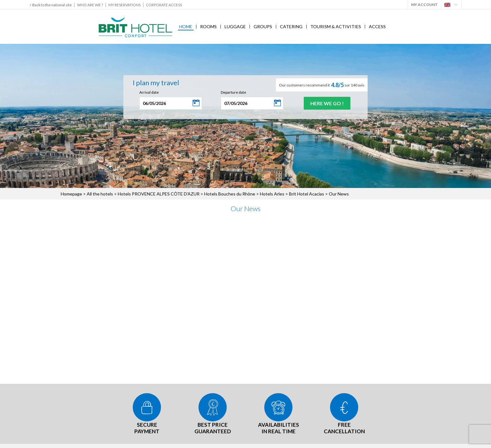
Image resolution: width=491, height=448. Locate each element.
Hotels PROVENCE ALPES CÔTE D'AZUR (159, 194)
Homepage (71, 194)
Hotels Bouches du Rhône (230, 194)
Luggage (235, 26)
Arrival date (149, 92)
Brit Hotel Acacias (307, 194)
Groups (263, 26)
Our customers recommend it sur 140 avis (322, 85)
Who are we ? (90, 5)
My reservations (124, 5)
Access (377, 26)
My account (424, 5)
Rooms (208, 26)
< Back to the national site (51, 5)
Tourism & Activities (336, 26)
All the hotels (100, 194)
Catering (291, 26)
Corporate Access (164, 5)
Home (186, 26)
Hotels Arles (272, 194)
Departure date (233, 92)
